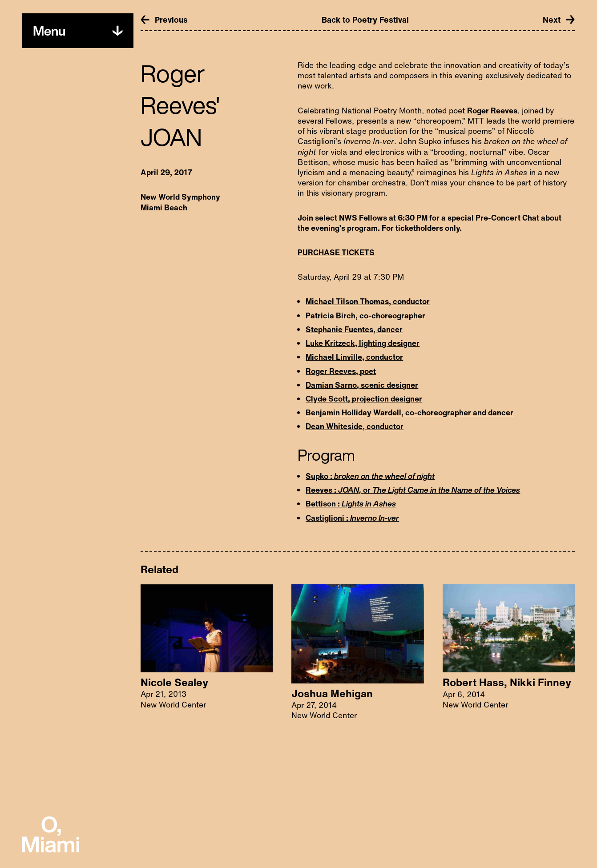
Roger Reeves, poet (341, 371)
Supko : (370, 476)
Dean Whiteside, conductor (355, 426)
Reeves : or (413, 490)
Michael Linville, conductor (354, 357)
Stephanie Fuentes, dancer (354, 329)
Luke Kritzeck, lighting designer (363, 343)
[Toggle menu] (49, 31)
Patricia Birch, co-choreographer (365, 315)
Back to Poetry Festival (365, 20)
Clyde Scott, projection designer (364, 399)
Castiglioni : (352, 518)
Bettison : (351, 504)
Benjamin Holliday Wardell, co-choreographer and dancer (409, 412)
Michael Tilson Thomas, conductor (368, 301)
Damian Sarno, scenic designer (362, 385)
